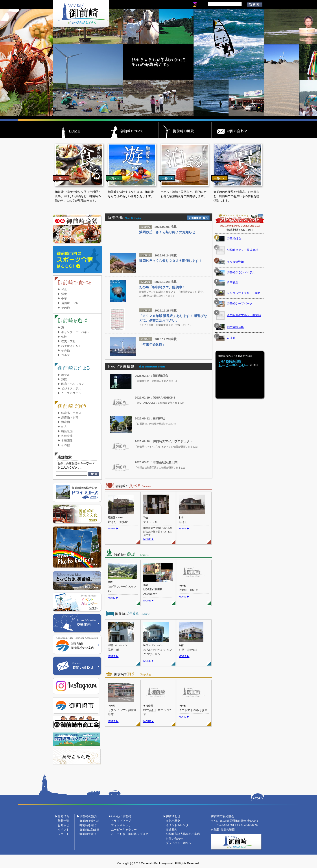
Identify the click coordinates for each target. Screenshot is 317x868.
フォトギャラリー (122, 825)
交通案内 (171, 830)
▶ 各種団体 (65, 441)
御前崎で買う (88, 834)
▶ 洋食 (62, 294)
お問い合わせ (174, 839)
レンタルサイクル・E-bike (244, 293)
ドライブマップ (121, 821)
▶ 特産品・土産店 (69, 413)
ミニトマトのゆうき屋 (193, 710)
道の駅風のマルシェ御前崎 (244, 315)
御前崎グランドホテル (241, 273)
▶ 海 (61, 328)
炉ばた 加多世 (118, 522)
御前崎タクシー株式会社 (242, 250)
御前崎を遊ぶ (88, 825)
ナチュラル (150, 522)
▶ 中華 (62, 299)
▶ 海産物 (64, 422)
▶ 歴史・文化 (66, 341)
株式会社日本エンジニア (158, 713)
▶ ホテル (64, 375)
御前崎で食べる (89, 821)
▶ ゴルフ (64, 355)
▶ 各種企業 (65, 436)
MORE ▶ (113, 529)
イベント (63, 830)
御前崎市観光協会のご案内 (183, 834)
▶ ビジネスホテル (69, 389)
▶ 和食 (62, 289)
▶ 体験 (62, 337)
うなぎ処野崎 (235, 262)
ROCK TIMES (188, 590)
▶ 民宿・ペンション (71, 384)
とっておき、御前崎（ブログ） (131, 834)
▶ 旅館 (62, 379)
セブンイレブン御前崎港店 (122, 713)
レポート (63, 834)
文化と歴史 (173, 821)
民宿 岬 (114, 650)
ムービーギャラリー (124, 830)
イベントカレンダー (179, 825)
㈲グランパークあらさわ (122, 589)
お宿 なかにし (189, 650)
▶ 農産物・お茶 (68, 418)
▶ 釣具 (62, 427)
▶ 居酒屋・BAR (68, 303)
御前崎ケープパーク (240, 304)
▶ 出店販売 (65, 431)
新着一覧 (63, 821)
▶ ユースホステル (69, 393)
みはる (183, 522)
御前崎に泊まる (89, 830)
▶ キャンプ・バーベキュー (75, 332)
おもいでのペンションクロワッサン (158, 652)
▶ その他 (64, 308)
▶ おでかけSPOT (69, 346)
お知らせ (63, 825)
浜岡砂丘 (232, 283)
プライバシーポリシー (180, 843)
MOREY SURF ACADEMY (153, 592)
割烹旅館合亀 (235, 327)
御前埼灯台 (234, 239)
